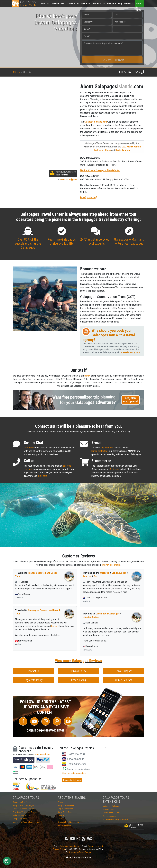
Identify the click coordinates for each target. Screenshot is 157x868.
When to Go (62, 815)
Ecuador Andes (91, 617)
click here (42, 476)
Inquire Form (107, 448)
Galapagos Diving (20, 819)
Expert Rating (78, 680)
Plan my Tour (138, 5)
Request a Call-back (72, 780)
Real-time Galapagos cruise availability (62, 236)
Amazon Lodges (110, 816)
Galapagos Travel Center (80, 852)
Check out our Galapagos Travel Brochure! (63, 173)
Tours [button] (70, 4)
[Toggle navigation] (138, 3)
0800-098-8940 (76, 759)
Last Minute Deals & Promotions (26, 822)
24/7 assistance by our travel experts (95, 236)
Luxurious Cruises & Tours (23, 809)
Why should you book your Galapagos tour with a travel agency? (109, 335)
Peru (96, 576)
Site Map (85, 857)
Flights (60, 802)
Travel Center (28, 4)
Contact (129, 4)
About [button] (96, 4)
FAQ (120, 4)
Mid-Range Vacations (21, 815)
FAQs (60, 819)
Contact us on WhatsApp (77, 769)
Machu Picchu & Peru (111, 813)
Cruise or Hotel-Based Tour (69, 822)
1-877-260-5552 (129, 72)
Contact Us (33, 671)
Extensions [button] (83, 4)
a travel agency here (130, 352)
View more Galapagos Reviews (78, 661)
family (87, 376)
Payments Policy (33, 680)
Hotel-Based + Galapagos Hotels (116, 819)
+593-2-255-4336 (77, 764)
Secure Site (72, 857)
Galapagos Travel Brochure (134, 826)
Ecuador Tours (109, 809)
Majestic (105, 573)
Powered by (24, 760)
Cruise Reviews (124, 680)
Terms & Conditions (42, 754)
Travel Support (124, 671)
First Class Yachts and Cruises (25, 812)
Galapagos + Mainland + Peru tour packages (129, 236)
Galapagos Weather (66, 805)
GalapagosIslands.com (96, 122)
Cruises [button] (44, 4)
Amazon (87, 576)
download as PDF (68, 180)
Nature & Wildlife (65, 825)
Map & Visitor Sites (65, 809)
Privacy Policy (78, 671)
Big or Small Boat (65, 812)
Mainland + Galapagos (112, 806)
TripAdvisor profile (111, 565)
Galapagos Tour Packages (23, 805)
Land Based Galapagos (108, 614)
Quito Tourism (123, 150)
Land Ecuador (119, 573)
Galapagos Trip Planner (22, 802)
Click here (29, 448)
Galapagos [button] (109, 4)
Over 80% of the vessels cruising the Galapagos (28, 238)
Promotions (58, 4)
